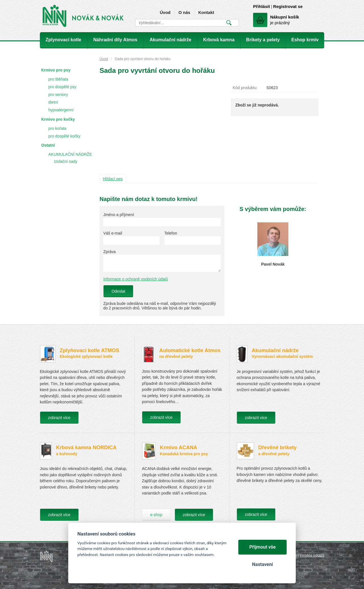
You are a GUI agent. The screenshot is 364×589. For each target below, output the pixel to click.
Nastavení (262, 564)
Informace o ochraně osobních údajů (136, 279)
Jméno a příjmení (119, 215)
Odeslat (118, 291)
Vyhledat (229, 23)
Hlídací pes (113, 179)
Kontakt (206, 12)
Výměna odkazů (312, 555)
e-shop (156, 515)
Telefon (171, 233)
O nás (184, 12)
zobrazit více (59, 418)
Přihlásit (261, 6)
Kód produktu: (245, 88)
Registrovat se (288, 6)
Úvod (165, 12)
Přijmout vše (263, 547)
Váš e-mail (113, 233)
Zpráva (109, 252)
